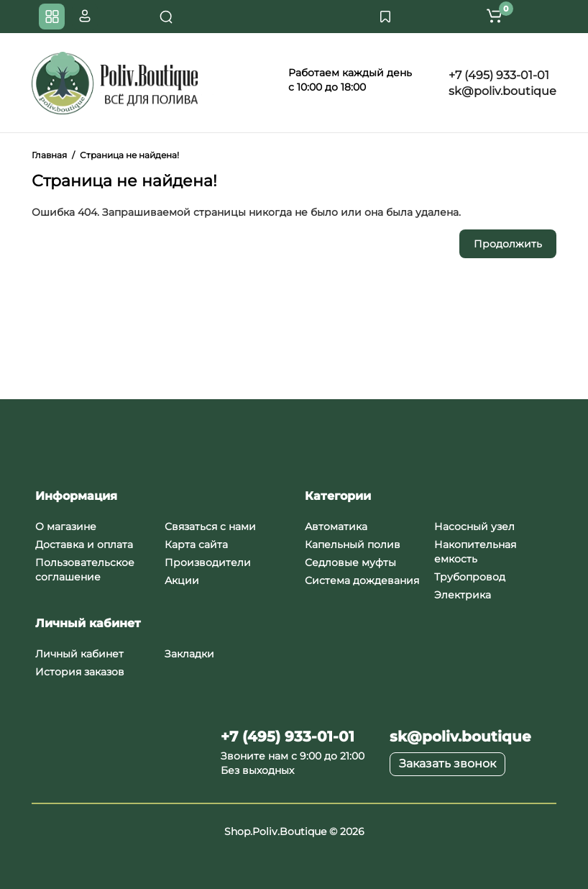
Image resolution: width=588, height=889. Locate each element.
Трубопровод (470, 577)
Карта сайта (196, 544)
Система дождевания (362, 580)
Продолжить (508, 244)
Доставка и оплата (84, 544)
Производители (208, 562)
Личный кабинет (79, 654)
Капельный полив (353, 544)
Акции (182, 580)
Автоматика (336, 526)
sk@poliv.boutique (501, 91)
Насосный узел (474, 526)
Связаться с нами (210, 526)
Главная (49, 155)
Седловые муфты (350, 562)
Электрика (463, 595)
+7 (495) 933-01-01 (497, 75)
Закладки (189, 654)
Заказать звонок (447, 763)
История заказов (80, 672)
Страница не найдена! (129, 155)
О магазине (66, 526)
